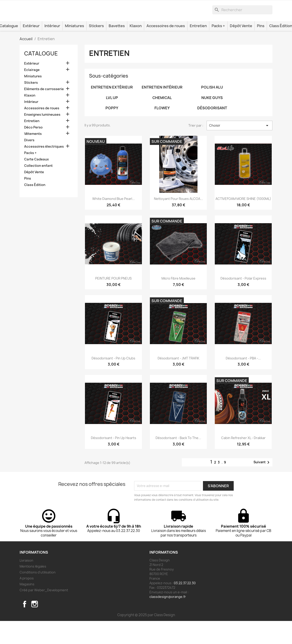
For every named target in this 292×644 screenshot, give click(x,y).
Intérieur (52, 49)
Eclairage (32, 93)
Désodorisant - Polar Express (243, 301)
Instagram (35, 627)
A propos (27, 601)
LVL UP (112, 121)
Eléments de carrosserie (44, 112)
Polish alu (212, 110)
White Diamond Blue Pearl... (114, 222)
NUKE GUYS (212, 121)
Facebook (25, 627)
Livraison (26, 583)
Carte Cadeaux (36, 182)
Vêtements (33, 157)
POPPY (112, 131)
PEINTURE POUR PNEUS (113, 301)
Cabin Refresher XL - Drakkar (243, 461)
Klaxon (136, 49)
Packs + (218, 49)
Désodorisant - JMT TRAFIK (178, 381)
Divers (29, 163)
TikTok (45, 627)
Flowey (162, 131)
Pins (261, 49)
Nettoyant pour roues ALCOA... (178, 222)
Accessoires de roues (166, 49)
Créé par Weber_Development (44, 613)
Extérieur (31, 49)
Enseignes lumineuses (42, 138)
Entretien (198, 49)
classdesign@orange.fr (168, 620)
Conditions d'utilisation (38, 595)
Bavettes (117, 49)
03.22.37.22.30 (185, 606)
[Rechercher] (242, 27)
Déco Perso (33, 150)
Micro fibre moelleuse (178, 301)
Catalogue (41, 76)
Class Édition (35, 208)
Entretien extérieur (112, 110)
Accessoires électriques (44, 170)
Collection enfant (38, 189)
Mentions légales (33, 589)
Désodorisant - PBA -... (243, 381)
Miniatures (74, 49)
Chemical (162, 121)
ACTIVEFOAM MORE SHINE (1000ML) (243, 222)
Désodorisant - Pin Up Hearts (114, 461)
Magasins (27, 607)
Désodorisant (212, 131)
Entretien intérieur (162, 110)
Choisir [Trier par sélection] (239, 149)
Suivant (262, 485)
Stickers (96, 49)
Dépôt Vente (241, 49)
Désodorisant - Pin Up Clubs (113, 381)
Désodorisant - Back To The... (178, 461)
